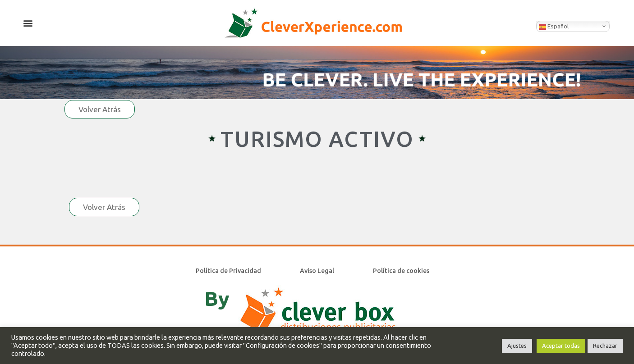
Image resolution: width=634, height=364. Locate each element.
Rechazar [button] (605, 346)
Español (554, 26)
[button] (28, 23)
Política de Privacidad (228, 271)
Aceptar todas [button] (561, 346)
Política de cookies (401, 271)
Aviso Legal (317, 271)
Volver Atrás (100, 109)
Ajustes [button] (517, 346)
